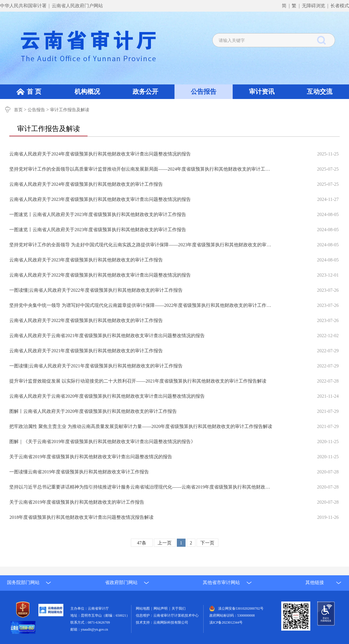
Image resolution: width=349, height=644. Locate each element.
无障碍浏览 (314, 6)
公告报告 (204, 92)
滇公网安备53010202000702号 (241, 608)
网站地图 (144, 608)
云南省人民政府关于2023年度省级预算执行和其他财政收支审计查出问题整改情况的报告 (100, 199)
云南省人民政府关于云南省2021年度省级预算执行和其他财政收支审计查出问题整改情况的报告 (107, 336)
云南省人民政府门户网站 (77, 6)
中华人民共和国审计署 (24, 6)
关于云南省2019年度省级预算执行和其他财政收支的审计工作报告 (77, 502)
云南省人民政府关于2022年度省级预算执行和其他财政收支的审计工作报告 (86, 320)
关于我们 (179, 608)
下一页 (207, 543)
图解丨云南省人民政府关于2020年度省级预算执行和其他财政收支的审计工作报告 (93, 411)
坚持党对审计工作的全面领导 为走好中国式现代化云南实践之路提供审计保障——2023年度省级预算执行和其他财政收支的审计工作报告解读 (141, 245)
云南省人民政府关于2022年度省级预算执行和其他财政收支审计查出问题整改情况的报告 (100, 275)
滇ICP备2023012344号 (226, 622)
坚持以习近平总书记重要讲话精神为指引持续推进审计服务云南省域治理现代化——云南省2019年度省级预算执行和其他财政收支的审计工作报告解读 (141, 487)
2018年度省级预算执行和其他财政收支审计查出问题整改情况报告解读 (81, 517)
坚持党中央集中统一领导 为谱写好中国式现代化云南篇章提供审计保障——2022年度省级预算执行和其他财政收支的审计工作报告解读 (141, 305)
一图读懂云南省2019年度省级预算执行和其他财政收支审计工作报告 (79, 472)
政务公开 (145, 92)
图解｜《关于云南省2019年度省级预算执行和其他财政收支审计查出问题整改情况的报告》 (102, 442)
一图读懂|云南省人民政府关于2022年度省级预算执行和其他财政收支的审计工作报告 (96, 290)
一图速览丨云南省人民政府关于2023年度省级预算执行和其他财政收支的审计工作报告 (98, 214)
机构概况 (87, 92)
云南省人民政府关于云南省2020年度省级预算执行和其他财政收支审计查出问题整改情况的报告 (107, 396)
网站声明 (161, 608)
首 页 (34, 92)
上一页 (165, 543)
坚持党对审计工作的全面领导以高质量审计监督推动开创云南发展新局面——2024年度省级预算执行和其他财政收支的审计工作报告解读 (141, 169)
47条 (142, 543)
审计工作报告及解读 (70, 110)
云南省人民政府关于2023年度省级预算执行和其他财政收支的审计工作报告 (86, 260)
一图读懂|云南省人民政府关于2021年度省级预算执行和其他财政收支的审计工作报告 (96, 366)
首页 (18, 110)
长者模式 (340, 6)
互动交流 (320, 92)
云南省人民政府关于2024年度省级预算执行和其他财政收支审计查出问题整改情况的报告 (100, 154)
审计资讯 (262, 92)
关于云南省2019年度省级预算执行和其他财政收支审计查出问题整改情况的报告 (91, 457)
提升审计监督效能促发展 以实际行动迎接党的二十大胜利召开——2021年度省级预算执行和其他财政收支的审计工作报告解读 (138, 381)
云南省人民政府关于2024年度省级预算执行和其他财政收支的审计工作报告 (86, 184)
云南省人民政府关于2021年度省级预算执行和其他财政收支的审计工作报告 (86, 351)
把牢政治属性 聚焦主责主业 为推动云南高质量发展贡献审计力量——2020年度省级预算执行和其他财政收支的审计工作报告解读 (141, 426)
